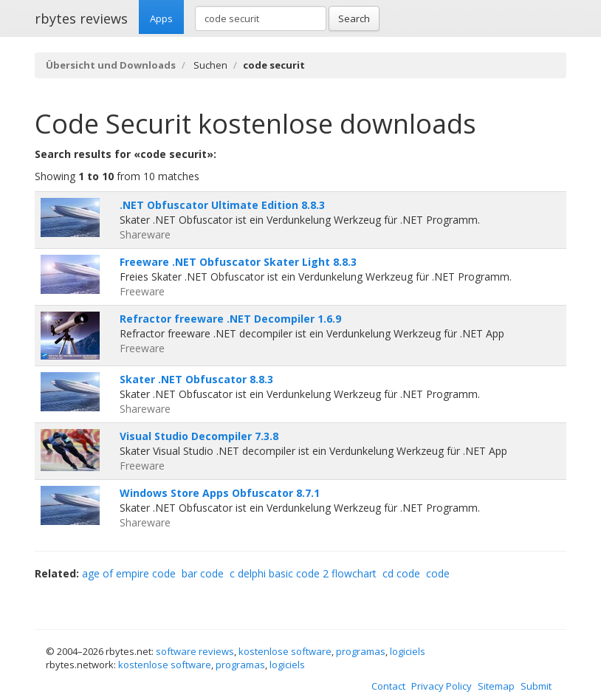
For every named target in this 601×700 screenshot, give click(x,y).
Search (354, 18)
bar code (203, 573)
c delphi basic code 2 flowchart (303, 573)
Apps (161, 18)
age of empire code (129, 573)
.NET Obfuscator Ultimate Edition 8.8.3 (222, 205)
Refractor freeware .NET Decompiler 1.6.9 (230, 319)
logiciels (408, 651)
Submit (536, 686)
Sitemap (496, 686)
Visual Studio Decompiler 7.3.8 (199, 436)
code (438, 573)
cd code (401, 573)
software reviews (195, 651)
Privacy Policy (442, 686)
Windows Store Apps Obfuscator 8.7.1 (220, 493)
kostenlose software (285, 651)
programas (361, 651)
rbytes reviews (81, 18)
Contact (388, 686)
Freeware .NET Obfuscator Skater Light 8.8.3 (238, 262)
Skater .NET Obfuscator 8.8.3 (196, 379)
